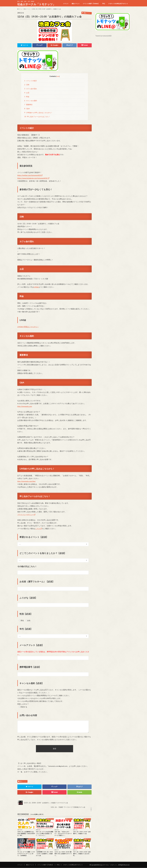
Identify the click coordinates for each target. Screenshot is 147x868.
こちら (38, 529)
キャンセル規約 (31, 101)
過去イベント (76, 4)
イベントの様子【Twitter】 (91, 4)
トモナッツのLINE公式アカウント (118, 4)
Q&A (27, 109)
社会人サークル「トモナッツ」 (36, 4)
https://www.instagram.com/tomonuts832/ (33, 178)
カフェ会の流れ (31, 89)
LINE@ (36, 287)
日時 (27, 85)
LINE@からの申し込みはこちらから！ (38, 113)
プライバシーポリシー (26, 515)
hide (58, 76)
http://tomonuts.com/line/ (26, 481)
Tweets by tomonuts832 (103, 36)
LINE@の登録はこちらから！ (28, 327)
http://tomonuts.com (25, 406)
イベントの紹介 (31, 81)
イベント (66, 4)
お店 (27, 93)
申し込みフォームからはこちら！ (37, 117)
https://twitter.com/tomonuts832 (29, 175)
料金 (27, 97)
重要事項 (28, 105)
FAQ (104, 4)
